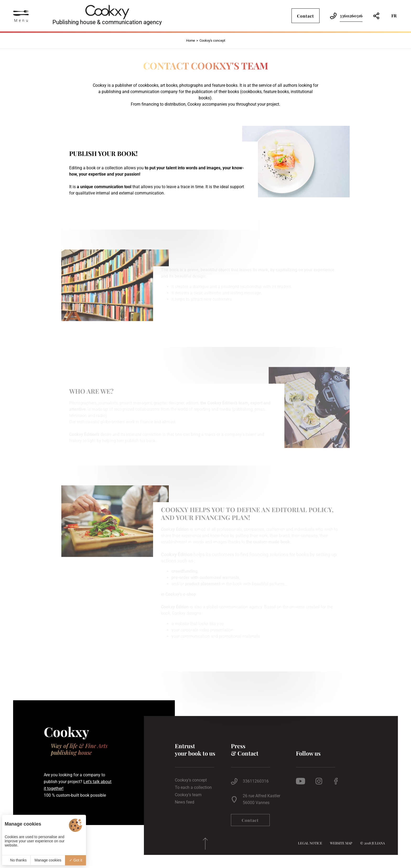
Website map (341, 843)
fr (394, 16)
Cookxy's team (188, 795)
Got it (76, 860)
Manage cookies (48, 860)
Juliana (378, 843)
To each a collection (193, 788)
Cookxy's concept (191, 780)
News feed (185, 802)
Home (191, 40)
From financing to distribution (158, 104)
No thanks (16, 860)
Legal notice (310, 843)
